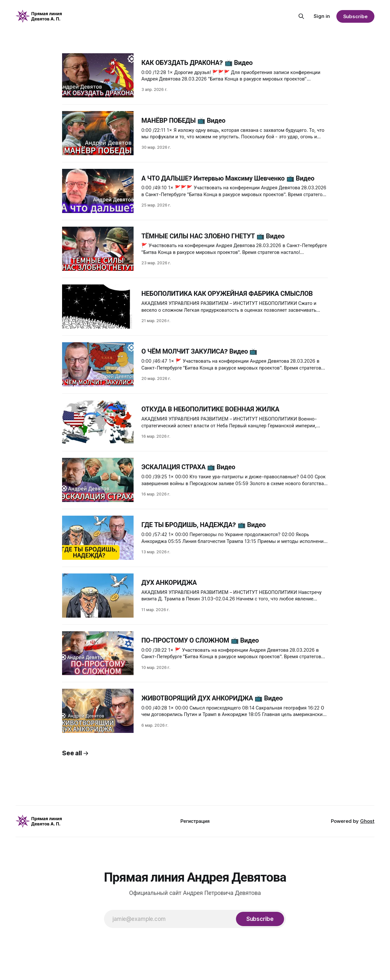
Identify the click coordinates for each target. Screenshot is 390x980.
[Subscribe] (260, 919)
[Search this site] (301, 16)
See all (75, 753)
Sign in (322, 16)
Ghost (367, 821)
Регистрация (195, 821)
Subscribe (355, 16)
